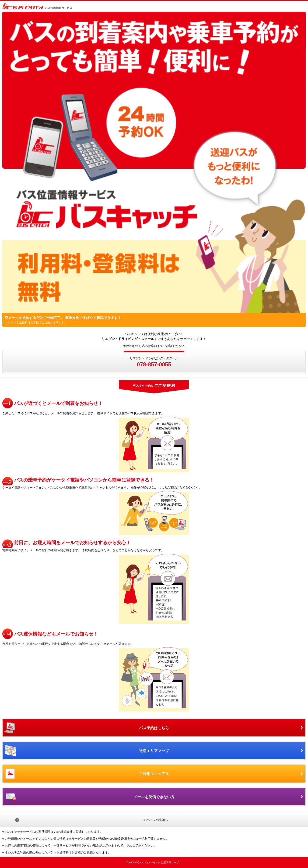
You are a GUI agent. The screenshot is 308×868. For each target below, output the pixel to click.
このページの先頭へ (154, 820)
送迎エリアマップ (154, 751)
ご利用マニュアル (154, 774)
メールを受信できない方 (154, 797)
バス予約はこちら (154, 728)
